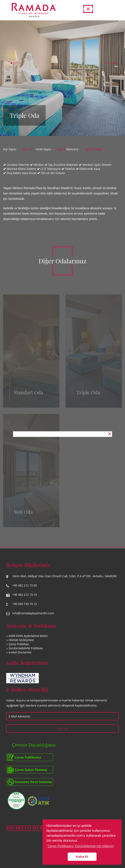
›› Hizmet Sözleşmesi (20, 640)
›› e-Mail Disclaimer (19, 652)
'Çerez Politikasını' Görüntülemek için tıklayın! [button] (80, 846)
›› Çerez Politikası (18, 644)
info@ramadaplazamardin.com (33, 613)
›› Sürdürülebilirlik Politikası (25, 648)
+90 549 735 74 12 (25, 604)
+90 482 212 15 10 (25, 595)
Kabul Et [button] (82, 857)
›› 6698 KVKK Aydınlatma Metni (27, 636)
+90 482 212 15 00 (25, 585)
